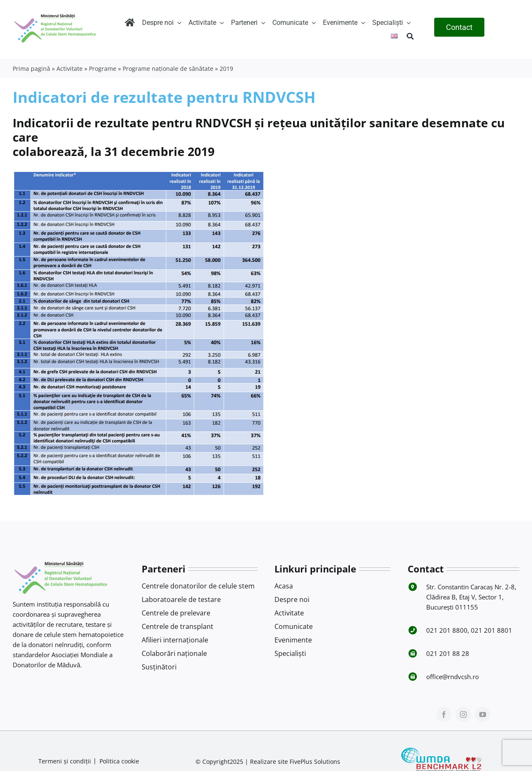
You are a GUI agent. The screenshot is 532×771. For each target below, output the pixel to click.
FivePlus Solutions (315, 762)
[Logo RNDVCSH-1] (55, 14)
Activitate (70, 69)
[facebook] (444, 715)
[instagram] (463, 715)
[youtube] (483, 715)
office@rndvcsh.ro (453, 677)
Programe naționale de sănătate (168, 69)
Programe (103, 69)
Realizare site (269, 762)
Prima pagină (31, 69)
